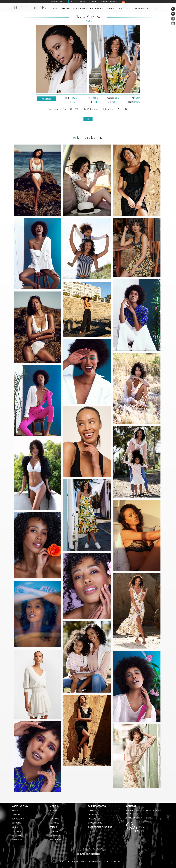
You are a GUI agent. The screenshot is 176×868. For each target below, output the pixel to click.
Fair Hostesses (97, 806)
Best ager (55, 819)
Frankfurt (17, 839)
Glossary (115, 862)
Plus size (55, 823)
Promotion (94, 815)
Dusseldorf (18, 819)
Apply (73, 2)
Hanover (16, 831)
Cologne (16, 823)
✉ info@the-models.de (109, 2)
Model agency (80, 8)
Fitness (54, 831)
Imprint (60, 862)
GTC (68, 862)
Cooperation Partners (100, 827)
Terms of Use (95, 862)
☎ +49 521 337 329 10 (89, 2)
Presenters (96, 8)
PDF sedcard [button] (46, 99)
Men (52, 815)
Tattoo (53, 827)
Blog (127, 8)
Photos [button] (88, 119)
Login (155, 8)
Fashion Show (57, 835)
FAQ (106, 862)
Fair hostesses (114, 8)
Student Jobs (95, 823)
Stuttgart (17, 835)
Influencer (56, 839)
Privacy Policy (79, 862)
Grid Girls (93, 810)
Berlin (15, 810)
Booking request (59, 2)
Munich (15, 827)
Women (54, 810)
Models (66, 8)
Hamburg (16, 815)
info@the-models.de (141, 818)
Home (56, 8)
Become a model (141, 8)
